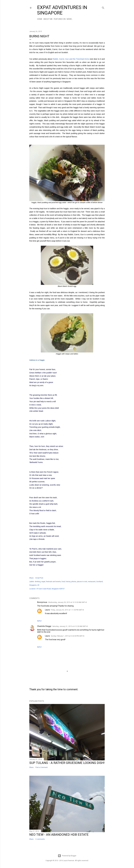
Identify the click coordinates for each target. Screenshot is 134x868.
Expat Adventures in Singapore (62, 10)
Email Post (39, 578)
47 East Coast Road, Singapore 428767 (51, 589)
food (63, 582)
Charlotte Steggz (44, 626)
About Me (48, 19)
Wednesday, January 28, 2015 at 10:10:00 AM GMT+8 (68, 602)
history (68, 582)
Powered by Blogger (67, 856)
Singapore (33, 585)
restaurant (92, 582)
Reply (39, 621)
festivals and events (53, 582)
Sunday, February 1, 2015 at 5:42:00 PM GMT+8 (68, 636)
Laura (47, 610)
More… (70, 19)
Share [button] (31, 578)
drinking (38, 582)
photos (74, 582)
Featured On (60, 19)
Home (40, 19)
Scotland (100, 582)
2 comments (40, 839)
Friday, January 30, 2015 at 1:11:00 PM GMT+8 (67, 610)
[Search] (103, 7)
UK (38, 585)
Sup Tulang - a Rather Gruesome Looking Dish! (67, 763)
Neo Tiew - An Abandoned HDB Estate (59, 835)
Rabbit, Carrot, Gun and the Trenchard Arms (71, 59)
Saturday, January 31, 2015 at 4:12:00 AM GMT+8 (70, 626)
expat (43, 582)
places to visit (82, 582)
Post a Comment (42, 767)
